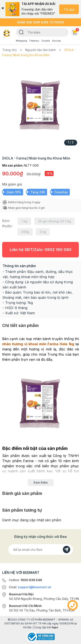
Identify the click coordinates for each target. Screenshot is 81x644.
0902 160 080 (58, 250)
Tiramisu (34, 41)
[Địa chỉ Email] (41, 550)
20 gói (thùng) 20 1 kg (54, 221)
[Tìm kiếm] (21, 32)
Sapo (55, 627)
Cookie (46, 41)
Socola (56, 41)
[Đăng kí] (67, 550)
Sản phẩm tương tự (22, 510)
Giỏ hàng (75, 31)
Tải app (69, 9)
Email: (30, 587)
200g (25, 232)
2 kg (43, 232)
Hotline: (26, 580)
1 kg (24, 221)
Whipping (21, 41)
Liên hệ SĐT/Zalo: (41, 250)
